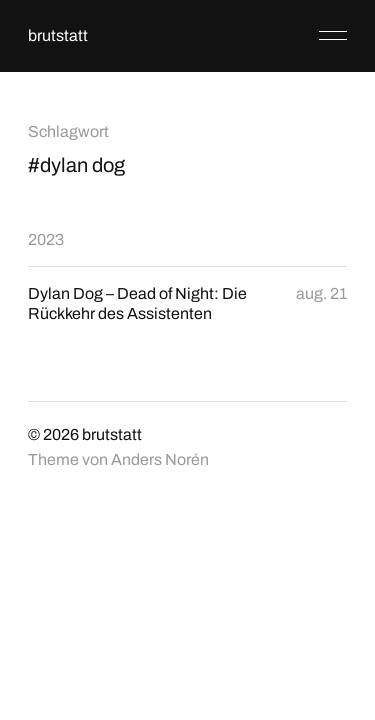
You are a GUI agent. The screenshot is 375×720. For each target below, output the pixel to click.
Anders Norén (160, 459)
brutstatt (58, 35)
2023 (46, 239)
